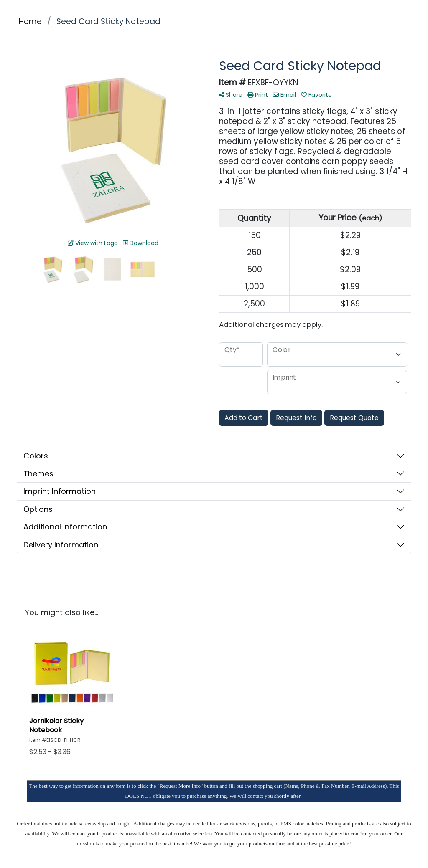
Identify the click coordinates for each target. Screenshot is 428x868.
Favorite (316, 95)
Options (38, 509)
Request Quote (354, 418)
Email (284, 95)
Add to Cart (244, 418)
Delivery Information (61, 545)
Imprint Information (60, 491)
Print (258, 95)
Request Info (296, 418)
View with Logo (93, 243)
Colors (36, 456)
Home (30, 22)
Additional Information (65, 527)
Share (231, 95)
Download (141, 243)
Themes (38, 474)
